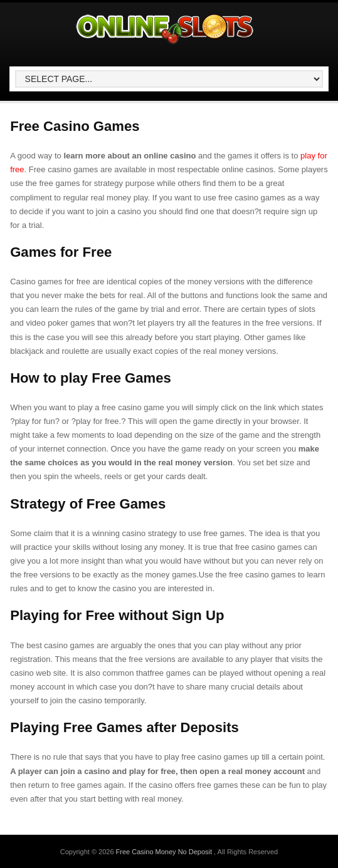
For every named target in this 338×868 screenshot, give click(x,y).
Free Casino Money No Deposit (165, 852)
